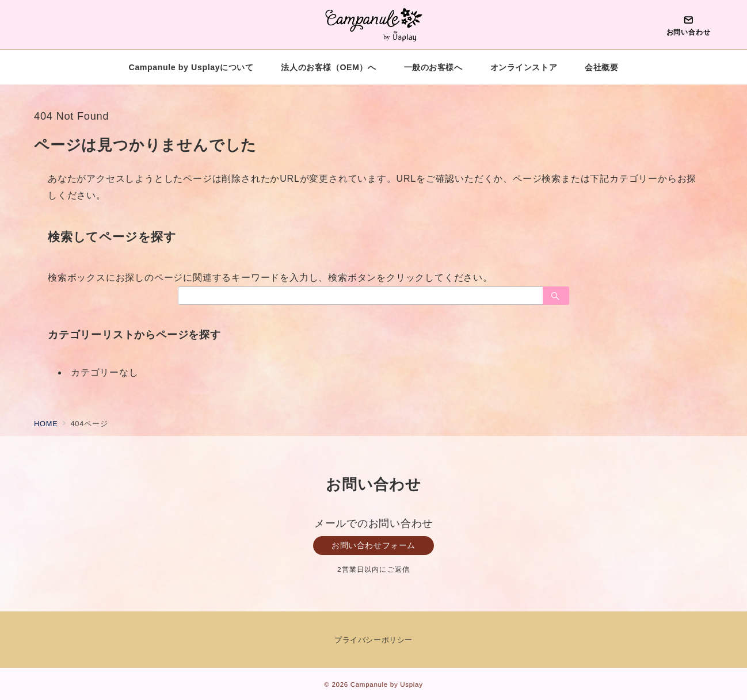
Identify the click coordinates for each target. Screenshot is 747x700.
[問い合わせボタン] (688, 25)
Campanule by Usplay (387, 684)
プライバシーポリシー (373, 640)
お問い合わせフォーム (373, 545)
